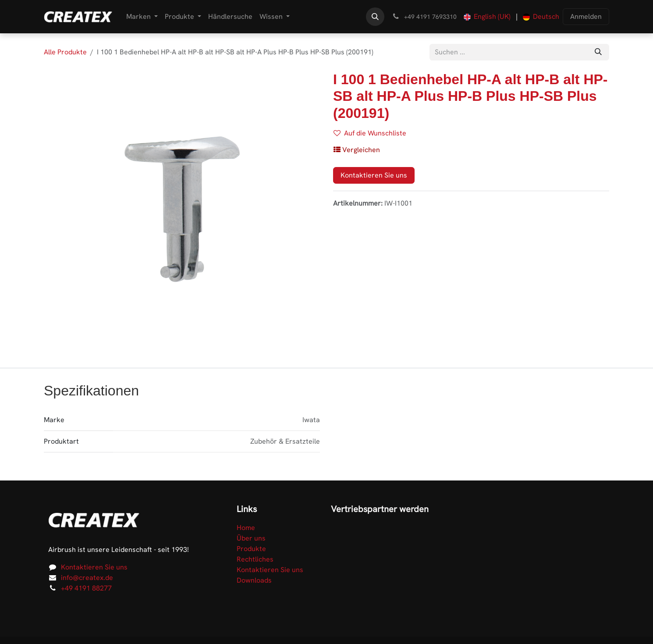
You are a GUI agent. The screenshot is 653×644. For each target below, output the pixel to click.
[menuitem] (142, 17)
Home (246, 528)
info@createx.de (87, 578)
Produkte (251, 549)
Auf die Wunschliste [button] (370, 133)
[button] (375, 17)
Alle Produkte (65, 52)
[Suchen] (598, 52)
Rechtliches (255, 559)
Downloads (254, 580)
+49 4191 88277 (86, 588)
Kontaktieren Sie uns (374, 175)
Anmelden (586, 16)
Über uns (251, 538)
